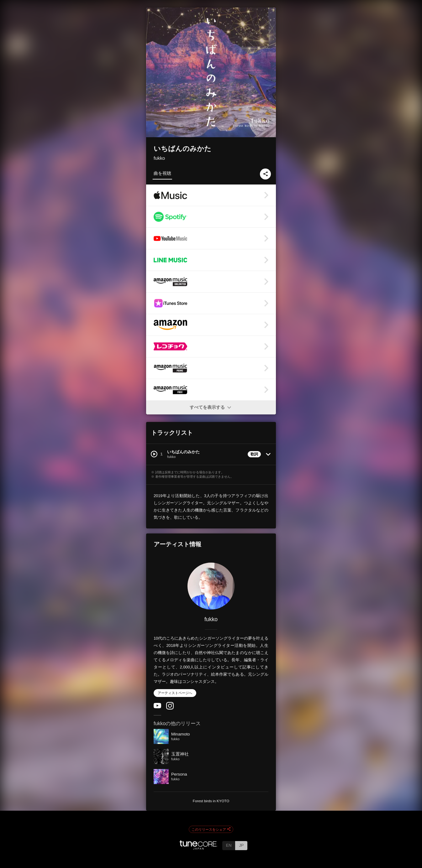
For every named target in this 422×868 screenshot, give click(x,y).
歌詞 (254, 454)
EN (229, 845)
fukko (159, 158)
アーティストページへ (175, 693)
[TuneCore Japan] (198, 848)
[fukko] (211, 586)
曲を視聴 (162, 173)
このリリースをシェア (211, 829)
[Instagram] (170, 708)
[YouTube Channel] (157, 707)
